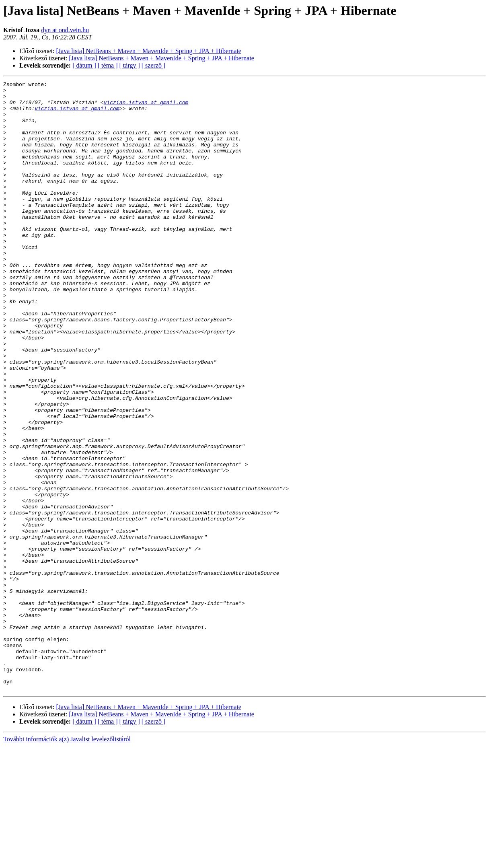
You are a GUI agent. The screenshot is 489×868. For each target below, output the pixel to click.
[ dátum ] (84, 65)
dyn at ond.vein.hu (65, 30)
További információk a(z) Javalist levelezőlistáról (67, 861)
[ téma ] (108, 65)
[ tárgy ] (130, 65)
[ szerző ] (154, 65)
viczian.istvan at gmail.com (146, 107)
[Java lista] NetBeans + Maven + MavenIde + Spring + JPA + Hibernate (149, 51)
